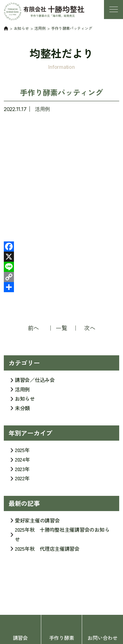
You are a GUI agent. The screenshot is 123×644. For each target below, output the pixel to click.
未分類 (22, 410)
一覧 (61, 328)
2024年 (23, 462)
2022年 (22, 481)
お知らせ (25, 401)
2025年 (22, 452)
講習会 (20, 638)
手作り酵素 (62, 638)
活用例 (42, 109)
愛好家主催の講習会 (37, 522)
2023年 (22, 471)
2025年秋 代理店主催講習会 (47, 551)
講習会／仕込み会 (35, 382)
